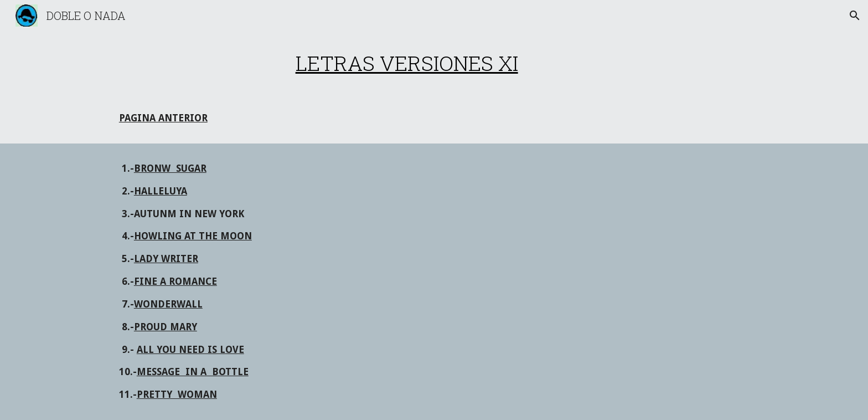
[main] (407, 63)
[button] (855, 16)
